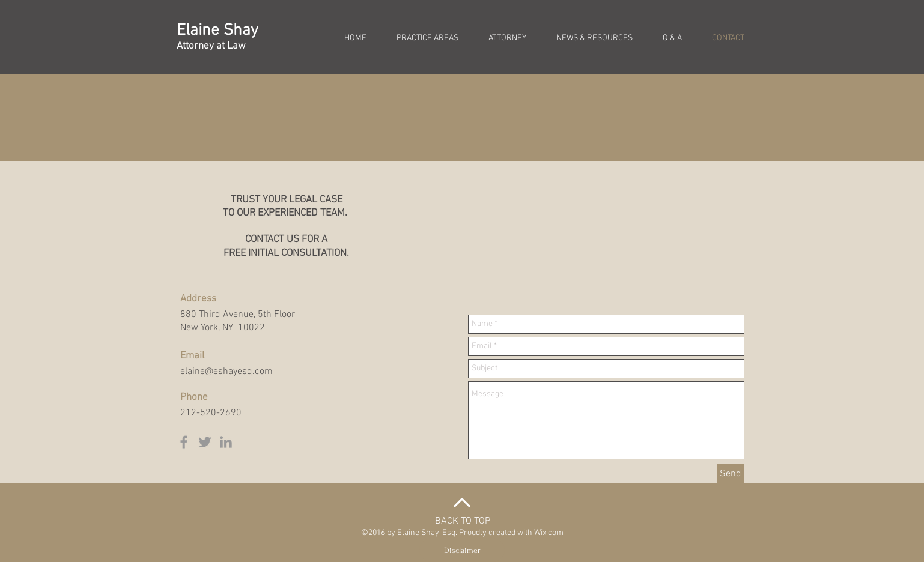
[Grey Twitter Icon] (205, 442)
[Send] (731, 474)
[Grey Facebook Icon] (184, 442)
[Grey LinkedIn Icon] (226, 442)
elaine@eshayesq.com (226, 372)
